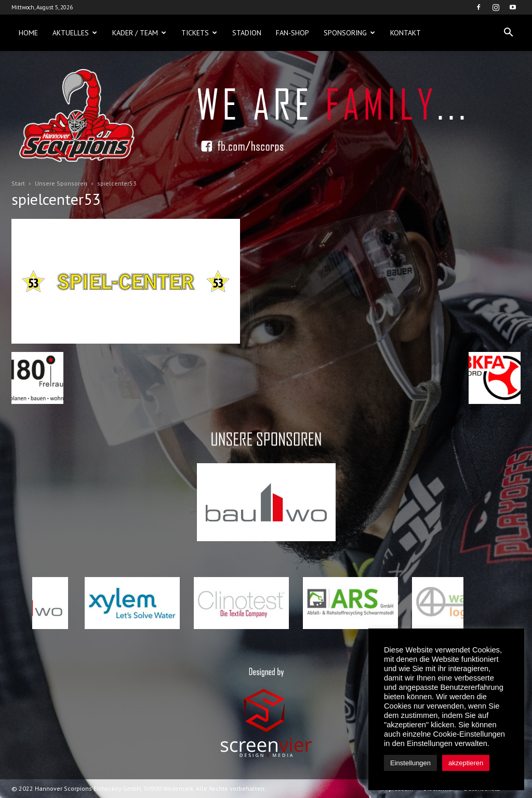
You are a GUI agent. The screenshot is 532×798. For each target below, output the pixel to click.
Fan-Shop (292, 33)
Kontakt (405, 33)
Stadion (247, 33)
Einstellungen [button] (410, 763)
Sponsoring (349, 33)
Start (18, 183)
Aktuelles (75, 33)
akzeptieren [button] (466, 763)
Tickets (199, 33)
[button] (508, 33)
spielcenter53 (56, 199)
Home (28, 33)
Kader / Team (139, 33)
